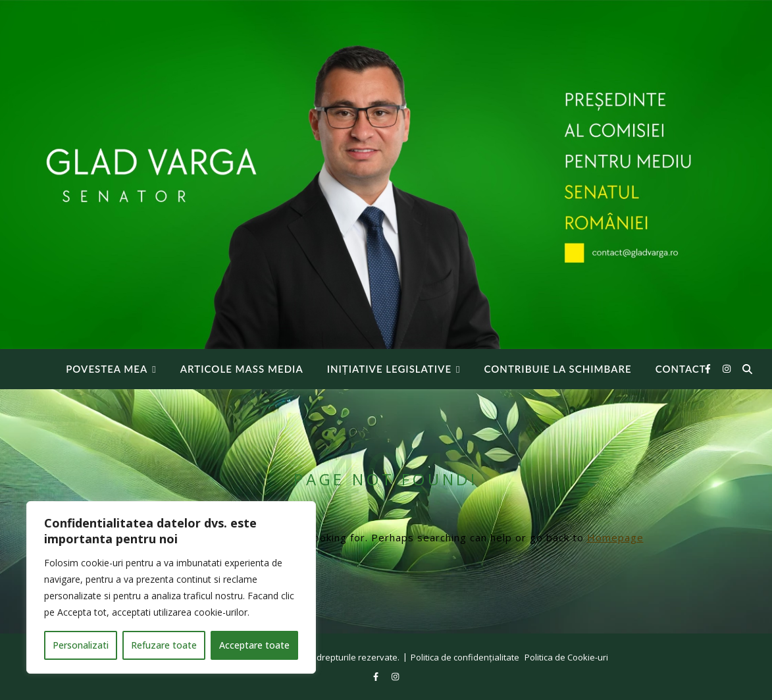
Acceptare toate (254, 645)
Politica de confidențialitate (465, 657)
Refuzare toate (164, 645)
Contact (681, 369)
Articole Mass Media (242, 369)
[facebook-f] (709, 368)
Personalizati (81, 645)
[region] (171, 587)
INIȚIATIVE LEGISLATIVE (389, 369)
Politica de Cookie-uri (566, 657)
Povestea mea (107, 369)
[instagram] (727, 368)
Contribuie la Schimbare (558, 369)
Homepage (615, 537)
